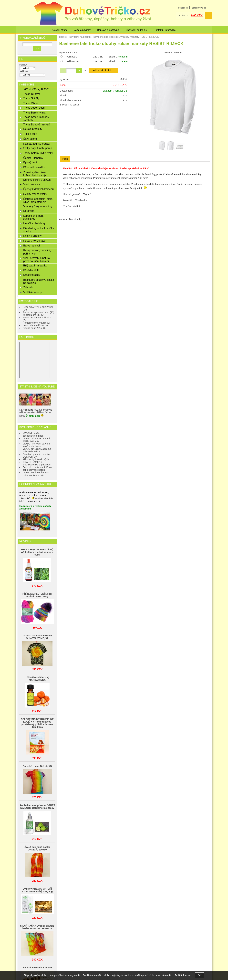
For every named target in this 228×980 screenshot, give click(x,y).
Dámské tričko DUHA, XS (37, 766)
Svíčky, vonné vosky (35, 194)
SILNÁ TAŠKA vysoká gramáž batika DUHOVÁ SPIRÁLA (37, 927)
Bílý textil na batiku (69, 105)
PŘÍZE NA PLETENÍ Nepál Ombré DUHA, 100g (37, 595)
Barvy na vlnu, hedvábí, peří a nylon (37, 252)
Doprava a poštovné (108, 30)
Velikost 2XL (73, 61)
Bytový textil (30, 162)
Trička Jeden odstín (35, 108)
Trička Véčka (31, 103)
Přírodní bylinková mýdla (36, 459)
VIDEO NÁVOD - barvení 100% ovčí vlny (36, 440)
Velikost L (72, 57)
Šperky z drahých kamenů (38, 189)
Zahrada (28, 287)
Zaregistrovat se (199, 8)
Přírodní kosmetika (34, 167)
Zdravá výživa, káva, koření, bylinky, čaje (35, 174)
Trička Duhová (32, 94)
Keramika (29, 211)
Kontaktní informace (165, 30)
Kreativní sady (32, 275)
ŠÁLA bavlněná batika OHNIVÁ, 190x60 (37, 848)
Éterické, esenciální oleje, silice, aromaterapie (38, 200)
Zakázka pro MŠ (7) (33, 315)
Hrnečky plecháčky (34, 223)
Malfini (123, 79)
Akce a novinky (82, 30)
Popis (65, 159)
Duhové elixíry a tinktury (37, 180)
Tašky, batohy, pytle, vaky (38, 153)
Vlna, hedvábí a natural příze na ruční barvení (37, 259)
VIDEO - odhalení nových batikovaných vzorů (36, 474)
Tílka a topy (30, 134)
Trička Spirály (31, 98)
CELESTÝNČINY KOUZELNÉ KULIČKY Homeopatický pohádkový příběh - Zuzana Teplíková (37, 723)
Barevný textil (31, 270)
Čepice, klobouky (33, 158)
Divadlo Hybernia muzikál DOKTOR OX (36, 455)
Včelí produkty (32, 184)
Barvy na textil (32, 245)
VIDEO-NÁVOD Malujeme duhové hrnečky (37, 450)
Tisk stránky (75, 219)
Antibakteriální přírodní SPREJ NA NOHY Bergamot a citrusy (37, 807)
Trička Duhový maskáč (36, 124)
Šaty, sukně (30, 139)
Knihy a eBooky (32, 236)
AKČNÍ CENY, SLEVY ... (38, 89)
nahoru (63, 219)
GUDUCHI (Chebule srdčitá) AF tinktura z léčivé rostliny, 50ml (37, 552)
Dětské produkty (33, 129)
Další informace (183, 975)
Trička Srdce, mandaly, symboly (37, 118)
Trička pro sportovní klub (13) (38, 312)
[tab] (65, 159)
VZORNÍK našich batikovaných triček (33, 434)
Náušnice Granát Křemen (37, 968)
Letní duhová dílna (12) (35, 325)
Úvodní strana (60, 30)
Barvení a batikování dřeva (37, 467)
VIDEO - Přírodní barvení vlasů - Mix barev (36, 445)
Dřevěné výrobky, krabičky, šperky (39, 230)
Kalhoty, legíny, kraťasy (37, 144)
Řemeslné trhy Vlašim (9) (36, 323)
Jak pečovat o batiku (34, 470)
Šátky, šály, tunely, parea (38, 148)
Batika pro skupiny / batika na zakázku (39, 281)
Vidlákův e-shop (33, 292)
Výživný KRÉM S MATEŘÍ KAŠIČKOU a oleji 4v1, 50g (37, 890)
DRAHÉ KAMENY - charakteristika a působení (37, 463)
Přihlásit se (183, 8)
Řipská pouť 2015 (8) (34, 328)
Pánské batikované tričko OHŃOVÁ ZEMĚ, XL (37, 637)
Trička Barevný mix (34, 113)
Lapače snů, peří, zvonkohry (33, 217)
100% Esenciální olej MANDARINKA (37, 679)
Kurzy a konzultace (34, 241)
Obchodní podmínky (136, 30)
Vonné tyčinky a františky (38, 206)
